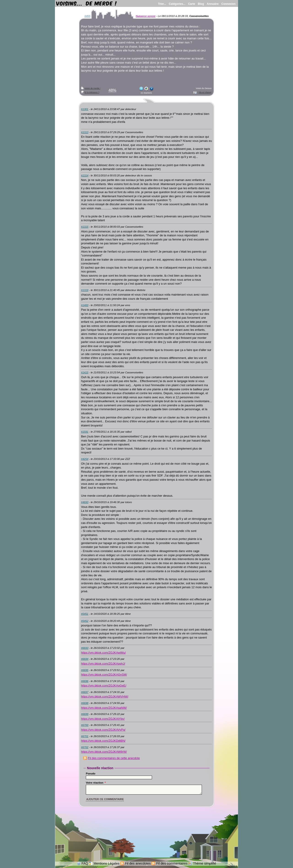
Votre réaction (96, 783)
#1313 (85, 132)
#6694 (85, 659)
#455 (87, 16)
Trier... (162, 4)
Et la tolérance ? (92, 92)
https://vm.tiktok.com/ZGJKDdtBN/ (103, 741)
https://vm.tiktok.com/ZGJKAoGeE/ (104, 686)
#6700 (85, 725)
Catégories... (177, 4)
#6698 (85, 703)
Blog (201, 4)
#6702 (85, 747)
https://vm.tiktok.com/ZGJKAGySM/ (104, 675)
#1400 (85, 305)
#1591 (85, 432)
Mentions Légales (107, 863)
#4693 (85, 502)
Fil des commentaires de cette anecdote (114, 758)
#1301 (85, 109)
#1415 (85, 372)
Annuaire (213, 4)
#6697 (85, 692)
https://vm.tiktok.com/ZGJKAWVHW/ (105, 697)
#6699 (85, 714)
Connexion (228, 4)
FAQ (85, 863)
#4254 (85, 459)
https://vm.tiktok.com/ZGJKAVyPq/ (103, 730)
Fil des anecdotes (138, 863)
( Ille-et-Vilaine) (205, 92)
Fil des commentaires (172, 863)
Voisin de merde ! (92, 88)
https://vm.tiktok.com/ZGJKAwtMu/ (103, 653)
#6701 (85, 736)
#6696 (85, 681)
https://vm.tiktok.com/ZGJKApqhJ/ (103, 664)
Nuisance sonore (146, 16)
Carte (192, 4)
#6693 (85, 648)
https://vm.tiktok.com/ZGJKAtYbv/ (103, 719)
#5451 (85, 614)
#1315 (85, 227)
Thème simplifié (205, 863)
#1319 (85, 290)
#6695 (85, 670)
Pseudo (91, 774)
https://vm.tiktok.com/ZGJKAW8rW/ (104, 752)
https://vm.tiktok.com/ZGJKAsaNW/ (104, 708)
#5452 (85, 621)
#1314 (85, 175)
